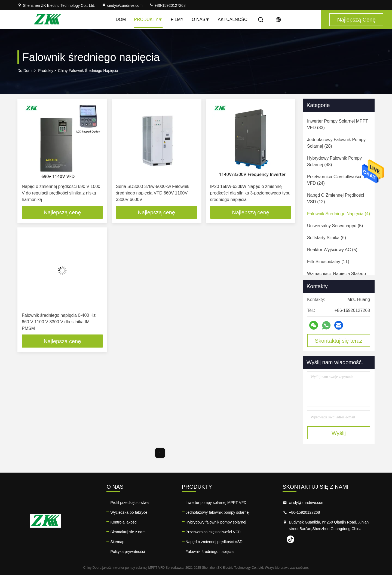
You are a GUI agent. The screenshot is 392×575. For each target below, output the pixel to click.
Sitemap (117, 542)
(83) (338, 124)
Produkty (148, 19)
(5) (335, 226)
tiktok (290, 539)
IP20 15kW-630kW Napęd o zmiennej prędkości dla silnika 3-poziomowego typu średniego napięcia (250, 193)
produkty (46, 71)
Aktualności (233, 19)
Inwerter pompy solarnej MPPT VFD (216, 503)
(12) (336, 198)
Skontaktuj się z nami (128, 532)
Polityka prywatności (128, 552)
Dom (121, 19)
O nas (201, 19)
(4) (339, 214)
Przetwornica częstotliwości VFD (213, 532)
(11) (328, 262)
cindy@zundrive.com (122, 5)
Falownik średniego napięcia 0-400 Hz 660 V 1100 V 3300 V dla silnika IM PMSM (59, 322)
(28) (336, 143)
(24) (334, 180)
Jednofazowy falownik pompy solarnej (218, 512)
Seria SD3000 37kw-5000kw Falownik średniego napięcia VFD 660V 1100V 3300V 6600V (153, 193)
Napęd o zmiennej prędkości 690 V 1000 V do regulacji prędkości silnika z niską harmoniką (61, 193)
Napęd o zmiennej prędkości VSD (214, 542)
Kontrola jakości (124, 522)
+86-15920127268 (167, 5)
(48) (334, 161)
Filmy (177, 19)
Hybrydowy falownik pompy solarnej (216, 522)
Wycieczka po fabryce (129, 512)
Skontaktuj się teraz (339, 341)
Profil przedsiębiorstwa (129, 503)
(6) (327, 238)
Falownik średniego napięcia (210, 552)
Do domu (25, 71)
